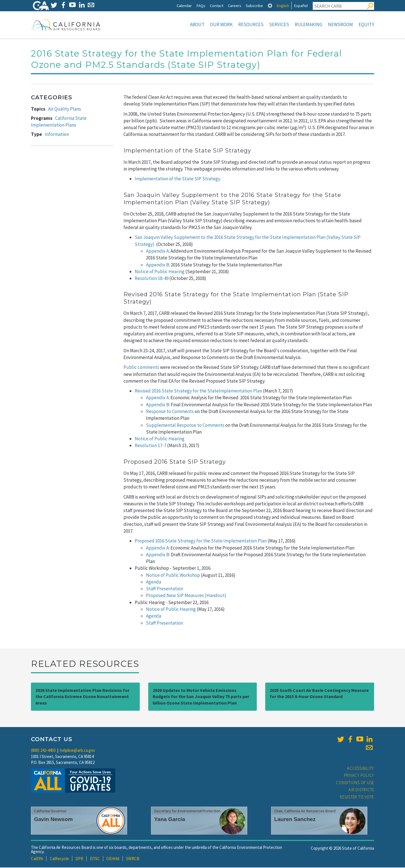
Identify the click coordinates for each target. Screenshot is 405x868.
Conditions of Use (355, 783)
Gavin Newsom (53, 820)
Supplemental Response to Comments (185, 426)
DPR (79, 859)
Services (279, 24)
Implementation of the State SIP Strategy (177, 179)
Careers (235, 5)
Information (57, 135)
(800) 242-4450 (43, 751)
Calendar (184, 5)
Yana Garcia (170, 820)
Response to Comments (170, 412)
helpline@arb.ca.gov (77, 751)
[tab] (270, 5)
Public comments (141, 368)
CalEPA (37, 859)
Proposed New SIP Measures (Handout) (186, 596)
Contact (217, 5)
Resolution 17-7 (150, 446)
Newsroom (340, 24)
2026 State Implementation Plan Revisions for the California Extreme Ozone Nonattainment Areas (82, 697)
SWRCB (133, 859)
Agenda (154, 582)
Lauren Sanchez (295, 820)
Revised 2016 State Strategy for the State (177, 391)
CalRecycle (59, 859)
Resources (251, 24)
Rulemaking (309, 24)
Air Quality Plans (65, 109)
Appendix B (157, 265)
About (197, 24)
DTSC (95, 859)
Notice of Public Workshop (173, 576)
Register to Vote (357, 798)
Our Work (221, 24)
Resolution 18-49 (152, 279)
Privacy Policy (359, 776)
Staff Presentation (165, 589)
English (283, 5)
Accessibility (361, 769)
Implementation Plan (240, 391)
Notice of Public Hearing (160, 272)
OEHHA (113, 859)
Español (301, 5)
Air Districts (361, 790)
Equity (366, 24)
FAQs (201, 5)
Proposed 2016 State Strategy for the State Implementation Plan (201, 541)
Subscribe (254, 5)
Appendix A (157, 252)
